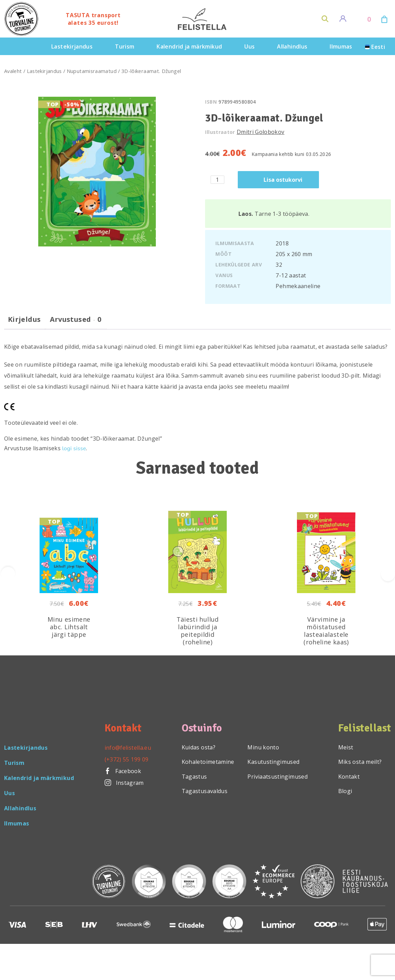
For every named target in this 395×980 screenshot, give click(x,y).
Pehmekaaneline (298, 286)
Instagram (124, 783)
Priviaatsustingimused (277, 777)
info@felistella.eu (128, 748)
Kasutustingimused (273, 762)
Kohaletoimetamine (208, 762)
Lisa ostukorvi (283, 180)
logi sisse (74, 449)
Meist (346, 747)
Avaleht (13, 71)
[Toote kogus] (217, 180)
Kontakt (349, 777)
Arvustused (76, 319)
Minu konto (263, 747)
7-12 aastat (291, 275)
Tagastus (194, 777)
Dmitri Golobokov (261, 132)
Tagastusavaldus (205, 791)
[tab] (24, 322)
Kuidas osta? (199, 747)
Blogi (345, 791)
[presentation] (388, 574)
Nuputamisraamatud (92, 71)
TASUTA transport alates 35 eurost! (93, 19)
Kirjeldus (24, 319)
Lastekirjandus (44, 71)
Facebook (123, 771)
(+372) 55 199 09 (127, 759)
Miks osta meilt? (360, 762)
